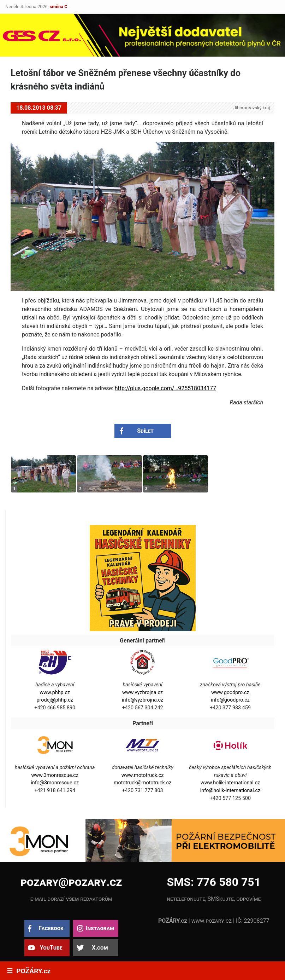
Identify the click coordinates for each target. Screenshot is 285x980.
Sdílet (145, 431)
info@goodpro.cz (230, 700)
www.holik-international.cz (230, 783)
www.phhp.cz (55, 693)
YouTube (51, 948)
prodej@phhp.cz (55, 700)
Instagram (100, 928)
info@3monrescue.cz (55, 783)
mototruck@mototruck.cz (142, 783)
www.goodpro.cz (230, 693)
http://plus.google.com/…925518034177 (165, 388)
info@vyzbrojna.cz (142, 700)
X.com (100, 948)
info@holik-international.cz (230, 791)
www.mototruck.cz (143, 775)
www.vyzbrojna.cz (142, 693)
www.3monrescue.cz (55, 775)
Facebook (51, 928)
